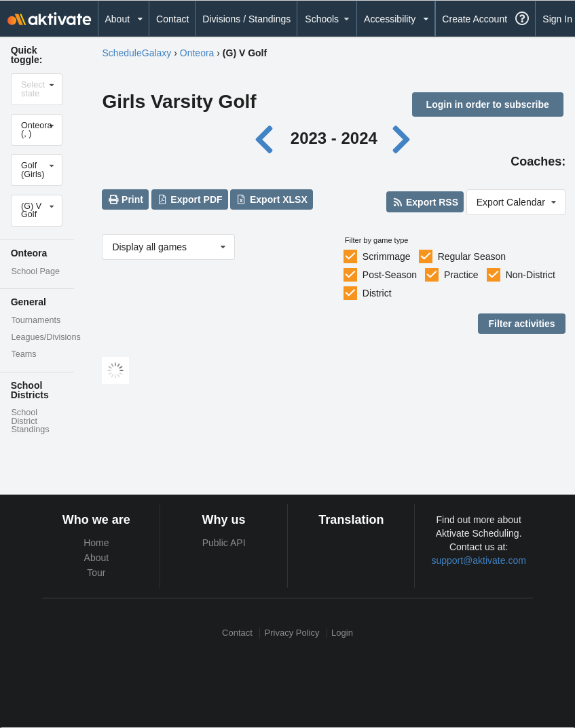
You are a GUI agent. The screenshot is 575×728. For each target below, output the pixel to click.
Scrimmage (387, 256)
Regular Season (472, 256)
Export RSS (425, 202)
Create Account (475, 19)
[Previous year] (268, 138)
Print (126, 199)
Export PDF (190, 199)
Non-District (531, 275)
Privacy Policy (292, 633)
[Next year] (403, 138)
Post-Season (390, 275)
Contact (172, 19)
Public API (224, 543)
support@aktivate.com (479, 560)
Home (96, 543)
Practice (461, 275)
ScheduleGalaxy (136, 53)
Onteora (197, 53)
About (97, 558)
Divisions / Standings (246, 19)
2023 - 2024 (334, 138)
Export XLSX (272, 199)
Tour (96, 573)
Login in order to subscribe (488, 104)
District (377, 293)
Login (342, 633)
